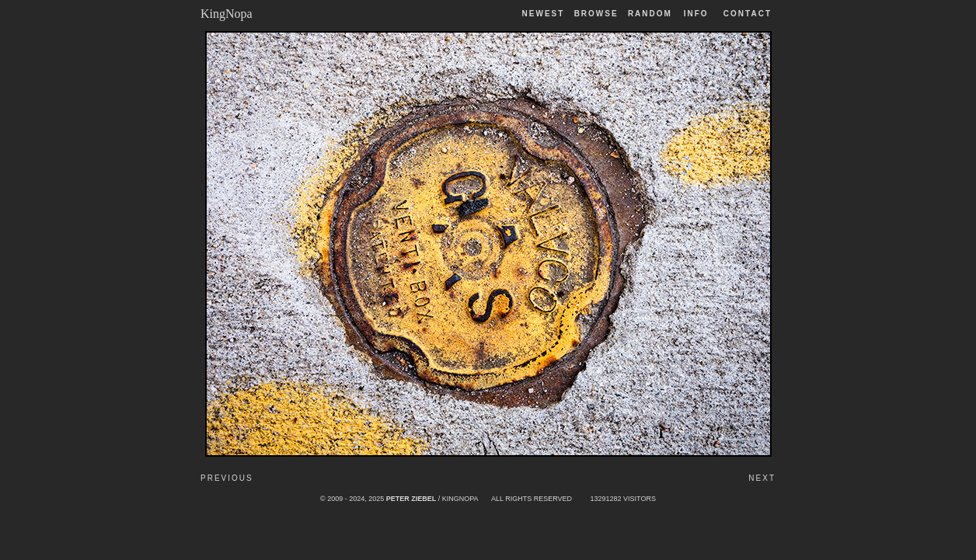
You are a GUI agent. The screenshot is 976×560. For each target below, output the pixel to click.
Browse (596, 14)
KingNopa (227, 14)
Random (652, 14)
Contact (748, 14)
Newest (544, 14)
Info (696, 14)
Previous (227, 478)
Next (762, 478)
